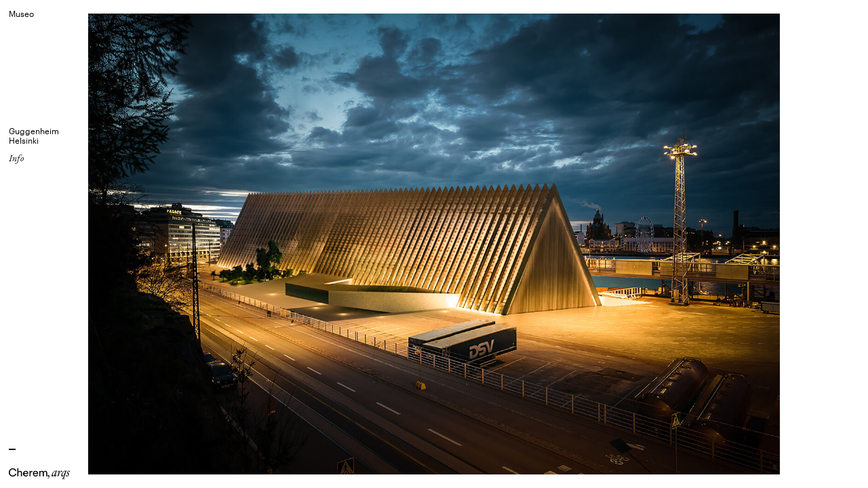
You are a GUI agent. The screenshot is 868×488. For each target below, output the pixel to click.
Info (16, 158)
